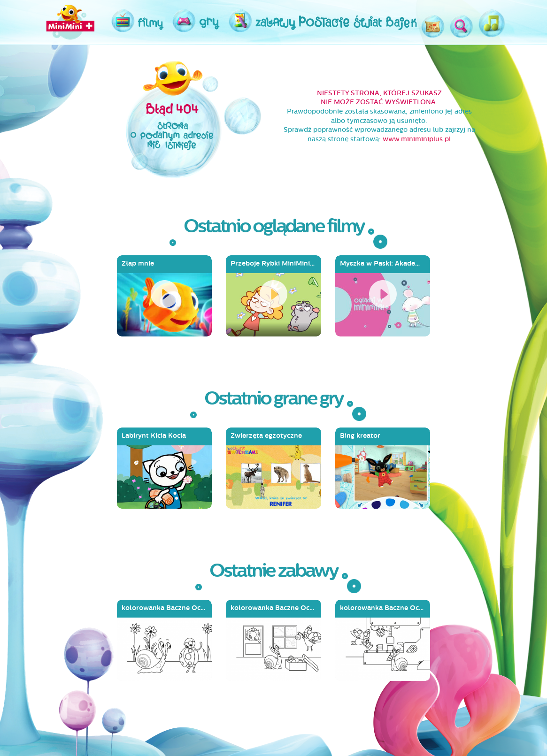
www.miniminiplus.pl (417, 139)
